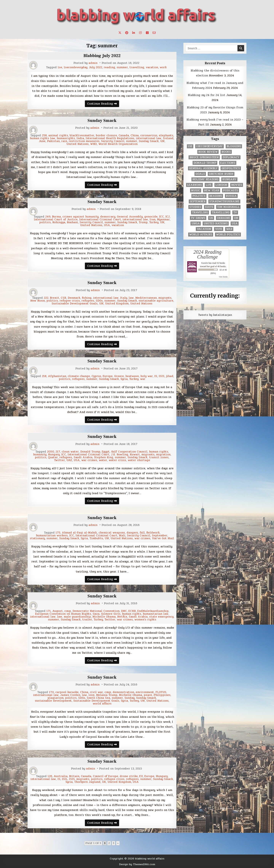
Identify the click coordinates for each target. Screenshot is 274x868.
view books (223, 277)
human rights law (43, 138)
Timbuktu (96, 538)
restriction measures (84, 141)
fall (142, 533)
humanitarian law (156, 614)
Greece (119, 376)
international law (149, 138)
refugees (88, 301)
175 (58, 533)
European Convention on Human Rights (63, 614)
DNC (124, 611)
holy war (147, 376)
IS (156, 376)
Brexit (55, 298)
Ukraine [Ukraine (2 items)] (223, 218)
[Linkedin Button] (134, 33)
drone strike (129, 776)
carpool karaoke (67, 692)
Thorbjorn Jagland (87, 782)
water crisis (117, 460)
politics (45, 222)
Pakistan (53, 141)
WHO (94, 144)
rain (64, 141)
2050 (51, 452)
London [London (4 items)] (221, 185)
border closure (106, 135)
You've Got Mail (163, 538)
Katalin (205, 263)
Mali (122, 536)
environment (145, 692)
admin (93, 63)
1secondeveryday (76, 67)
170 (51, 692)
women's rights (145, 620)
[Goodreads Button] (147, 33)
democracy (108, 217)
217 (58, 452)
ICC (161, 217)
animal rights (58, 135)
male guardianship (77, 617)
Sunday (129, 698)
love (92, 695)
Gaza (96, 614)
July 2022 (96, 67)
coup (68, 611)
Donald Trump (90, 452)
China (135, 135)
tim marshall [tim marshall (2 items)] (228, 207)
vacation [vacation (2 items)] (204, 229)
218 (44, 376)
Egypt (106, 452)
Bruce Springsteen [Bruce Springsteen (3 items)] (204, 157)
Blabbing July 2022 (102, 56)
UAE (69, 460)
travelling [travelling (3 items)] (221, 212)
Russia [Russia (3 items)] (231, 196)
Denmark (74, 298)
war (143, 379)
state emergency (161, 617)
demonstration (123, 692)
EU (141, 776)
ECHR (132, 611)
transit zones (159, 457)
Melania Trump (107, 695)
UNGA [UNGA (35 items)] (196, 224)
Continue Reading (103, 104)
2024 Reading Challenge (207, 254)
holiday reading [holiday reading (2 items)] (205, 179)
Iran (153, 220)
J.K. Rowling (120, 455)
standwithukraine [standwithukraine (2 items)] (224, 201)
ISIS (162, 376)
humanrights (66, 138)
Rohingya (59, 222)
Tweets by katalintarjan (215, 315)
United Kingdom (117, 304)
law (131, 298)
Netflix (122, 617)
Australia (61, 776)
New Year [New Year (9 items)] (212, 190)
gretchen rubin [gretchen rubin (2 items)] (221, 174)
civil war (96, 692)
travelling (137, 67)
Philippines (162, 695)
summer (122, 67)
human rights (159, 452)
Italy (124, 298)
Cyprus (96, 376)
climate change (79, 376)
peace (148, 695)
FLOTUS (161, 692)
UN (162, 141)
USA (107, 225)
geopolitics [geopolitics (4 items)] (231, 168)
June (42, 141)
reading (109, 67)
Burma (56, 217)
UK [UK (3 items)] (211, 218)
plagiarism (56, 698)
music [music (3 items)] (196, 190)
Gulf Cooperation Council (129, 452)
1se (60, 67)
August (58, 611)
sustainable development (53, 701)
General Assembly (130, 217)
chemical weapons (112, 533)
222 (46, 298)
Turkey (154, 222)
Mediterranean (146, 298)
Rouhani (72, 222)
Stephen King (104, 457)
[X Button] (120, 33)
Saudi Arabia (83, 457)
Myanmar (163, 220)
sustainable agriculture (156, 301)
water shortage (139, 460)
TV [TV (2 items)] (235, 212)
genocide (151, 217)
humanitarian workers (52, 536)
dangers (132, 533)
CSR (63, 298)
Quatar (53, 457)
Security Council (113, 141)
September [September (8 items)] (198, 201)
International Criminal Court (100, 220)
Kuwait (135, 455)
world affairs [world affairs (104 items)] (201, 235)
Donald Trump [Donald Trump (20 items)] (205, 163)
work (163, 67)
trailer (87, 620)
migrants (165, 298)
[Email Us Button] (154, 33)
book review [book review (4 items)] (208, 152)
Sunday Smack (102, 121)
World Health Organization (118, 144)
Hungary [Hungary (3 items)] (229, 179)
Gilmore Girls (111, 614)
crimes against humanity (80, 217)
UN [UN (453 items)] (236, 218)
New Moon (38, 301)
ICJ (168, 217)
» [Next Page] (118, 843)
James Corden (70, 695)
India (80, 138)
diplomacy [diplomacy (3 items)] (231, 157)
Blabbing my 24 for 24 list (207, 95)
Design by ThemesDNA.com (137, 864)
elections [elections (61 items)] (228, 163)
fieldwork (153, 533)
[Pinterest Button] (127, 33)
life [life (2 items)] (209, 185)
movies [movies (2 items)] (237, 185)
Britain (74, 776)
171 (49, 611)
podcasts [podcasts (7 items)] (231, 190)
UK (104, 782)
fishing (87, 298)
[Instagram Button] (140, 33)
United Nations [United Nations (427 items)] (216, 224)
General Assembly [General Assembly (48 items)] (203, 168)
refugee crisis (70, 301)
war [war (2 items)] (229, 229)
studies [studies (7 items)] (195, 207)
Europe (108, 376)
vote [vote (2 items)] (219, 229)
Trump (143, 222)
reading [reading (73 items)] (216, 196)
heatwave (132, 376)
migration (163, 455)
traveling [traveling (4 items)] (200, 212)
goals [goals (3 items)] (200, 174)
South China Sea (98, 698)
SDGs (99, 301)
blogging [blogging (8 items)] (234, 146)
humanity (40, 455)
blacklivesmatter (82, 135)
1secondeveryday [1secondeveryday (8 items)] (209, 146)
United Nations (78, 144)
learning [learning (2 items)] (194, 185)
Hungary (54, 455)
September (160, 536)
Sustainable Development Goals (75, 304)
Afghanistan (57, 376)
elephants (166, 135)
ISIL (65, 779)
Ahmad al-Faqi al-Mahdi (79, 533)
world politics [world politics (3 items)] (228, 235)
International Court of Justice (56, 220)
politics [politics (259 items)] (199, 196)
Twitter (59, 460)
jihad (170, 376)
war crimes (89, 460)
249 (48, 217)
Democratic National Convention (96, 611)
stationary (37, 538)
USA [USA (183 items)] (235, 224)
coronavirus (149, 135)
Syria (124, 379)
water (103, 460)
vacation (152, 67)
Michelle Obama (104, 617)
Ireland (168, 138)
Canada (124, 135)
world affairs (102, 704)
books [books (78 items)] (226, 152)
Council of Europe (106, 776)
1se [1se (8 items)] (190, 146)
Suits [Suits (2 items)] (209, 207)
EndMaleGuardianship (153, 611)
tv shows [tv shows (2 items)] (198, 218)
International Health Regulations (110, 138)
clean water (70, 452)
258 (44, 135)
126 (50, 776)
